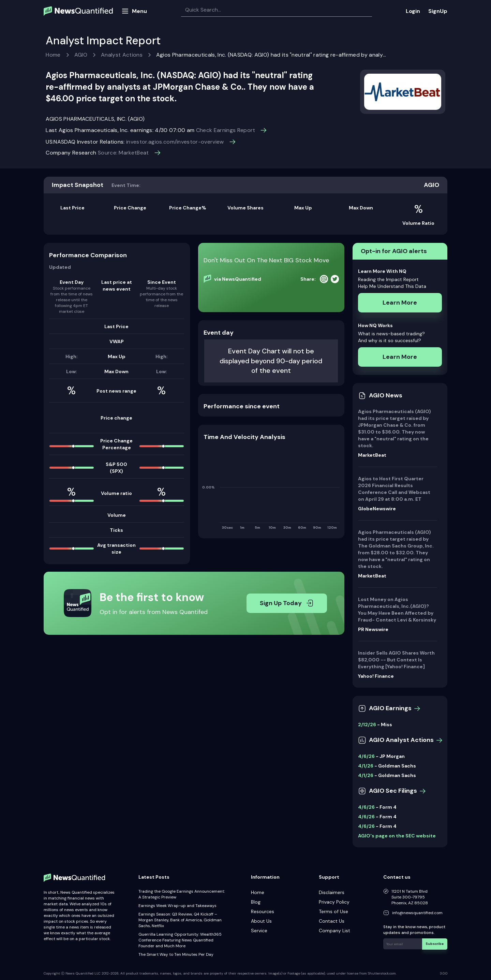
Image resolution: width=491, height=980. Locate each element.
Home (53, 55)
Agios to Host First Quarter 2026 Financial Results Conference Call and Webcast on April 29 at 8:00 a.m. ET (394, 489)
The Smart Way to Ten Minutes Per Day (176, 954)
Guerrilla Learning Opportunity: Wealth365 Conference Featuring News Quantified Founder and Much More (180, 940)
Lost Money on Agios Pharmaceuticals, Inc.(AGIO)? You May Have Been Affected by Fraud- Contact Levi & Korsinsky (397, 610)
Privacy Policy (334, 902)
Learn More (400, 303)
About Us (261, 921)
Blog (256, 902)
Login (413, 11)
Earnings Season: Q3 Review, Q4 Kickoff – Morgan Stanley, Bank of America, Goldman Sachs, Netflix (180, 920)
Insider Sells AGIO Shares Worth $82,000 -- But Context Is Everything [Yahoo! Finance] (396, 660)
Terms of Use (333, 911)
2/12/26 (367, 725)
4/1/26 (366, 766)
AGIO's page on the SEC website (397, 836)
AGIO (81, 55)
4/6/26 (366, 756)
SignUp (438, 11)
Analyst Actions (122, 55)
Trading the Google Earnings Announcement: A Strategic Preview (182, 894)
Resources (263, 911)
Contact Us (332, 921)
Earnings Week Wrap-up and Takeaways (177, 906)
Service (259, 931)
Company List (334, 931)
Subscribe (435, 944)
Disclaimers (332, 892)
